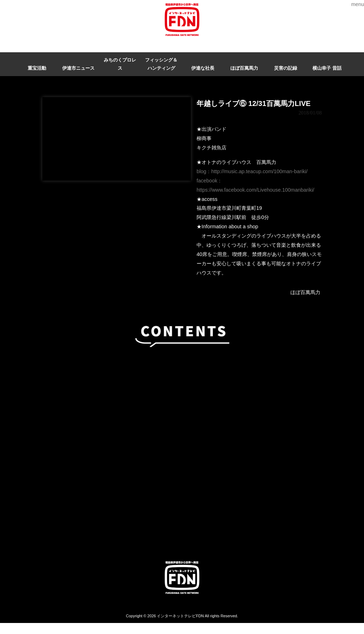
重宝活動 (37, 68)
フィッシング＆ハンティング (161, 64)
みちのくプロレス (120, 64)
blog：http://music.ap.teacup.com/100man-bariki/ (252, 171)
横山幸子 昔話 (327, 68)
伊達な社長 (203, 68)
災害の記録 (286, 68)
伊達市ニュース (78, 68)
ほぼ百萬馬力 (244, 68)
